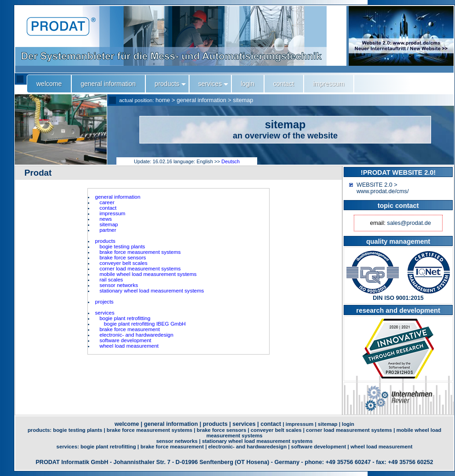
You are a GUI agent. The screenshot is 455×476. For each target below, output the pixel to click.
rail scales (111, 280)
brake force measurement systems (140, 252)
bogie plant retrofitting (125, 318)
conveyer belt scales (123, 263)
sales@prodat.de (409, 223)
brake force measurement (130, 329)
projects (104, 302)
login (348, 424)
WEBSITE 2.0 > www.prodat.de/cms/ (383, 188)
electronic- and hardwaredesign (136, 335)
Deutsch (230, 161)
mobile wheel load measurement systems (148, 274)
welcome (127, 424)
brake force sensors (123, 258)
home (163, 100)
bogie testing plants (122, 247)
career (107, 202)
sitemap (243, 100)
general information (202, 100)
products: (40, 430)
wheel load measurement (129, 346)
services (105, 313)
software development (125, 340)
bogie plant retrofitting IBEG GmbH (145, 324)
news (106, 219)
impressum (112, 213)
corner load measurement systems (140, 269)
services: (69, 447)
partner (108, 230)
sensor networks (119, 285)
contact (108, 208)
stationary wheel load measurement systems (152, 291)
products (105, 241)
